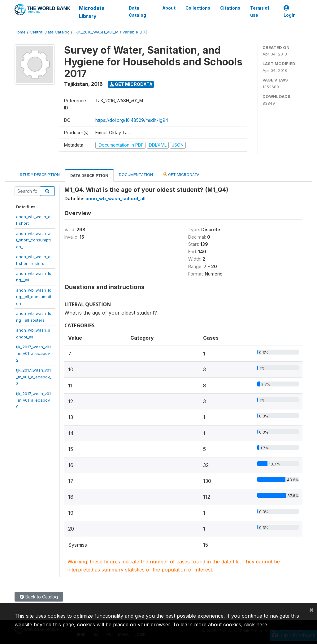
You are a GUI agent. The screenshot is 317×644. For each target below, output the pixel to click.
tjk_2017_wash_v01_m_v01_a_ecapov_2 (34, 353)
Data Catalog (137, 11)
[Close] (311, 610)
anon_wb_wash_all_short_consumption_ (34, 240)
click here (256, 624)
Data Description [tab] (89, 176)
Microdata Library (92, 12)
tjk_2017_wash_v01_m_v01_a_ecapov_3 (34, 377)
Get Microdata (131, 84)
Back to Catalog (39, 597)
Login (290, 12)
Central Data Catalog (50, 32)
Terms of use (260, 11)
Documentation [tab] (136, 175)
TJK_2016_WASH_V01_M (96, 32)
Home (20, 32)
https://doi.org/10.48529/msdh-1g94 (132, 120)
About (169, 8)
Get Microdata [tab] (181, 174)
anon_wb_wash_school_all (115, 198)
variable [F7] (135, 32)
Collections (198, 8)
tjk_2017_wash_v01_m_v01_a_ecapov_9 (34, 400)
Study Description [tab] (40, 175)
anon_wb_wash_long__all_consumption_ (34, 297)
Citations (230, 8)
